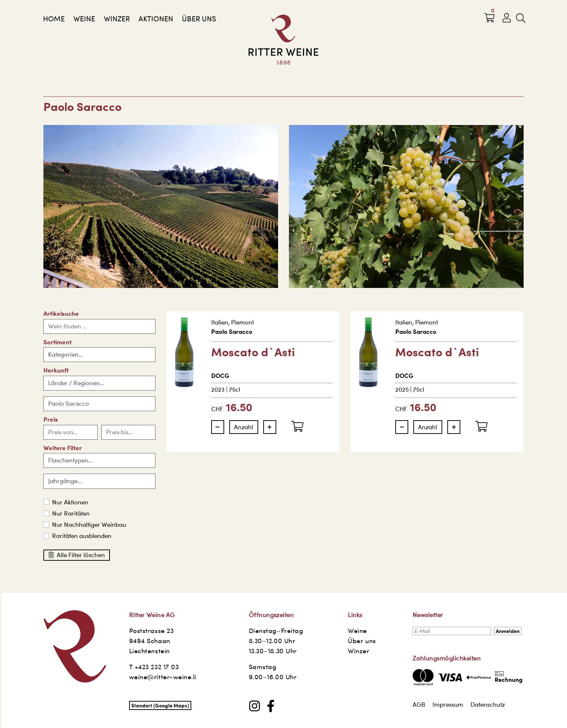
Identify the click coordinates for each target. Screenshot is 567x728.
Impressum (448, 705)
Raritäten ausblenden (82, 536)
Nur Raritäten (71, 513)
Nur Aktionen (70, 502)
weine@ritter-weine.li (163, 677)
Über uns (199, 19)
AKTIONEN (156, 19)
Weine (84, 19)
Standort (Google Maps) (160, 705)
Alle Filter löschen (77, 555)
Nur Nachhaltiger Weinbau (89, 525)
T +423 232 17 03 (154, 667)
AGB (419, 705)
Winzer (117, 19)
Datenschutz (488, 705)
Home (54, 19)
